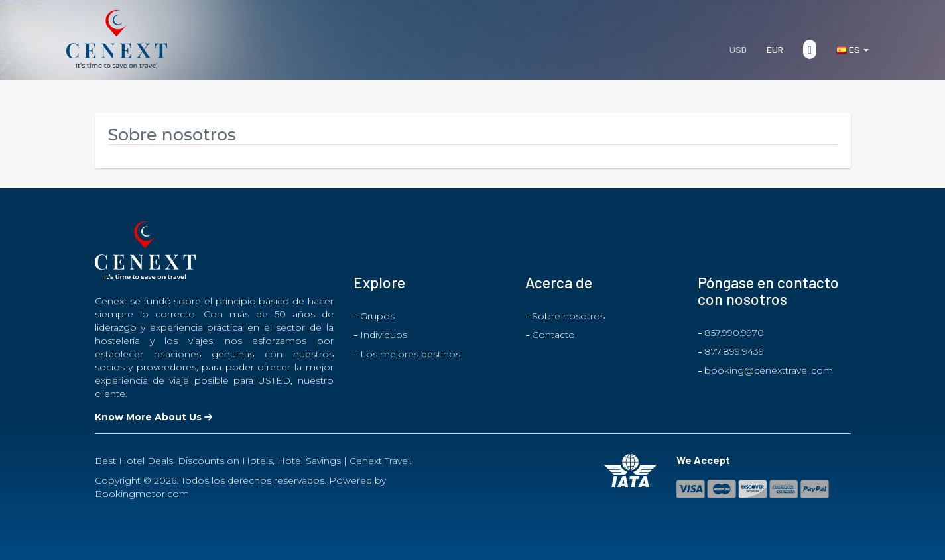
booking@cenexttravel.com (769, 370)
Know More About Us (154, 417)
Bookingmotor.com (142, 494)
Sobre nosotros (568, 316)
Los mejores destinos (410, 354)
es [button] (852, 50)
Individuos (384, 335)
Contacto (553, 335)
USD (738, 49)
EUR (775, 49)
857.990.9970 (734, 333)
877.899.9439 (734, 351)
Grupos (377, 316)
